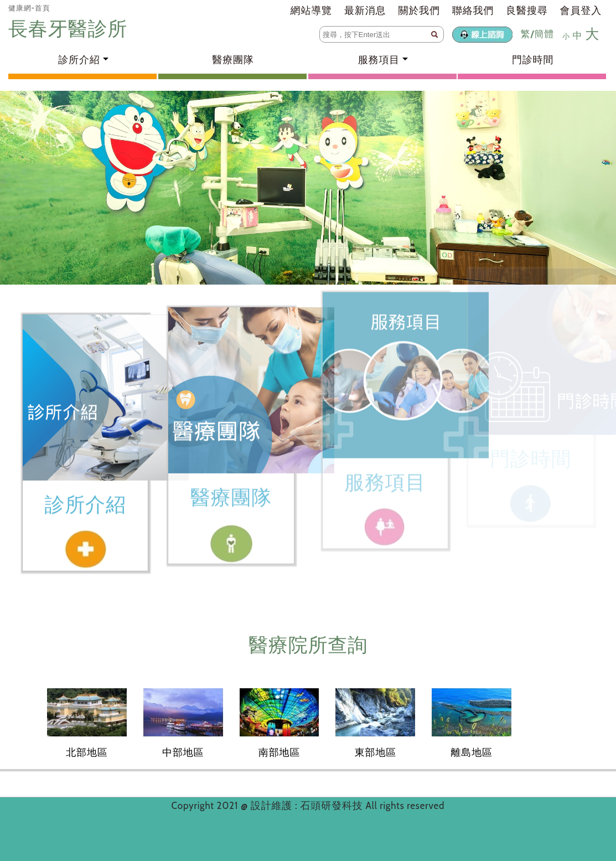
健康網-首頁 (29, 8)
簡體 (544, 34)
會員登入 (581, 11)
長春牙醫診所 (70, 29)
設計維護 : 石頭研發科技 (308, 806)
